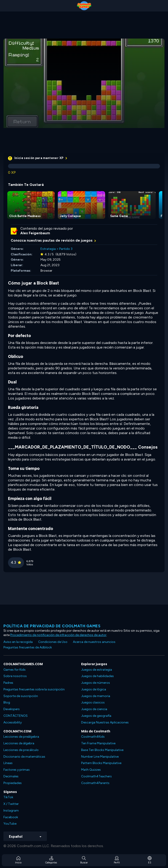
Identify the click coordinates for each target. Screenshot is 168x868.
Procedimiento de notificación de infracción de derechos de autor (58, 635)
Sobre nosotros (15, 676)
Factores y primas (17, 770)
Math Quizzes (91, 770)
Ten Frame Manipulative (98, 743)
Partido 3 (66, 249)
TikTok (8, 797)
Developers (12, 709)
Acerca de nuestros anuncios (94, 642)
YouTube (10, 824)
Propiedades (13, 783)
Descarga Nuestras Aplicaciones (105, 722)
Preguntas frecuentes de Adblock (28, 647)
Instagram (11, 811)
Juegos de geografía (96, 716)
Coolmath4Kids (93, 737)
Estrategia (48, 249)
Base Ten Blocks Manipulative (102, 750)
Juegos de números (96, 683)
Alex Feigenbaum (35, 233)
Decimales (11, 776)
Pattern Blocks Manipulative (101, 763)
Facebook (11, 817)
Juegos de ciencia (94, 709)
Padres (8, 683)
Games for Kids (15, 670)
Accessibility (13, 722)
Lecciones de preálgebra (21, 737)
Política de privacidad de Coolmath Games (52, 626)
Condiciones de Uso (53, 642)
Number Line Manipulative (100, 757)
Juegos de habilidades (97, 676)
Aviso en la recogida (18, 642)
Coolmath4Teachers (96, 776)
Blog (7, 702)
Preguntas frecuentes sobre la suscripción (34, 689)
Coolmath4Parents (95, 783)
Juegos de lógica (94, 689)
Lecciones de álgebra (19, 743)
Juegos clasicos (93, 702)
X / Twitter (11, 804)
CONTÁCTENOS (16, 716)
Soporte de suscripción (21, 696)
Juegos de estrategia (97, 670)
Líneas (8, 763)
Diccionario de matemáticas (24, 757)
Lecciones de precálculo (21, 750)
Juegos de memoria (96, 696)
